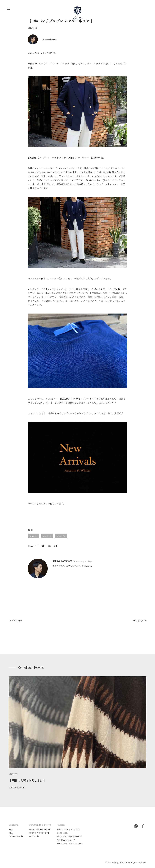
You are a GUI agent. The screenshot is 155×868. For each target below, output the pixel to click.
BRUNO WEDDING (38, 833)
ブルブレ (62, 536)
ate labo (32, 836)
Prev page (16, 620)
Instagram (87, 566)
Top (11, 829)
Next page (139, 620)
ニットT (48, 536)
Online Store (14, 836)
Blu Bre (34, 536)
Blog (11, 833)
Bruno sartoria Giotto (38, 829)
